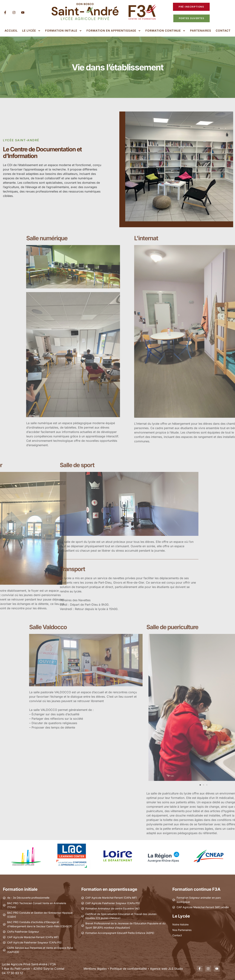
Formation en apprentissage (114, 31)
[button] (206, 708)
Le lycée (31, 31)
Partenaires (201, 31)
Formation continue (165, 31)
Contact (223, 31)
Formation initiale (64, 31)
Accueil (11, 31)
